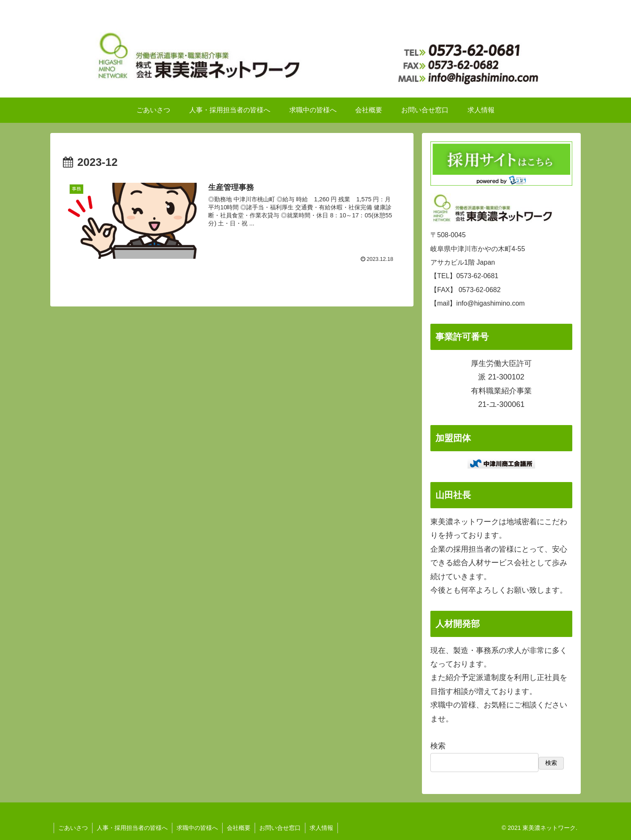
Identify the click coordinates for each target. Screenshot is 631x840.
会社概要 (239, 828)
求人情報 (321, 828)
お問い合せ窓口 (280, 828)
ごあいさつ (73, 828)
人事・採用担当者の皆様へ (132, 828)
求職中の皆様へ (197, 828)
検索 (438, 746)
